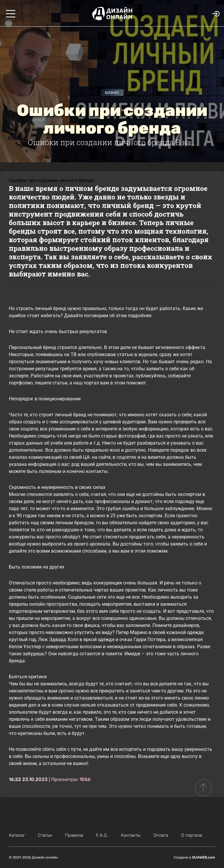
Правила (74, 835)
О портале (192, 835)
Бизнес (112, 93)
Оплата (161, 835)
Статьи (45, 835)
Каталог (17, 835)
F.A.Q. (102, 835)
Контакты (131, 835)
